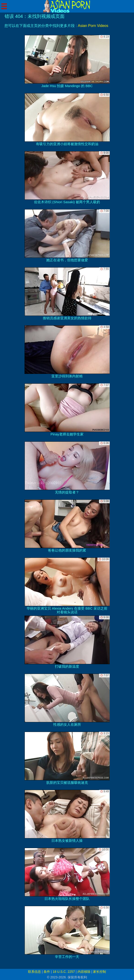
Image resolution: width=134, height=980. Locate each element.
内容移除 (84, 972)
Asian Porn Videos (93, 26)
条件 (47, 972)
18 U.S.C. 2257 (64, 972)
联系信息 (34, 972)
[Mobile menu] (4, 6)
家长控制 (100, 972)
